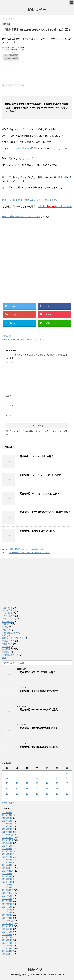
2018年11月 (8, 871)
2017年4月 (7, 910)
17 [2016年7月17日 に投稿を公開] (7, 788)
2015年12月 (8, 954)
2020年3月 (7, 826)
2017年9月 (7, 896)
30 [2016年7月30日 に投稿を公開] (67, 794)
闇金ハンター (37, 10)
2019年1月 (7, 865)
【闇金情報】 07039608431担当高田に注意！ (29, 553)
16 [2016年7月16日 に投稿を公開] (67, 783)
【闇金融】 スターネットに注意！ (35, 456)
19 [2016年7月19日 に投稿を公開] (27, 788)
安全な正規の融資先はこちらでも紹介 (21, 217)
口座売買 (6, 624)
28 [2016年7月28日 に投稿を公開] (47, 794)
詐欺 (4, 635)
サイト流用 (7, 610)
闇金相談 (6, 652)
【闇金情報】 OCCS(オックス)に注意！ (38, 494)
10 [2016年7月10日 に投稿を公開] (7, 783)
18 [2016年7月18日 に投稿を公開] (17, 788)
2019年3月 (7, 860)
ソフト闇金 (7, 613)
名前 (8, 396)
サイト (9, 415)
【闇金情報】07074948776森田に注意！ (39, 728)
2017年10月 (8, 893)
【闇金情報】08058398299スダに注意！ (39, 710)
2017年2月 (7, 915)
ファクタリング (9, 619)
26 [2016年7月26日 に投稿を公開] (27, 794)
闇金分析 (6, 647)
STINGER (60, 975)
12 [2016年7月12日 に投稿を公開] (27, 783)
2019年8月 (7, 846)
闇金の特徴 (7, 644)
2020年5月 (7, 821)
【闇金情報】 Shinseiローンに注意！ (37, 531)
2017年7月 (7, 901)
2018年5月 (7, 879)
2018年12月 (8, 868)
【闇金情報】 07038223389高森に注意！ (27, 549)
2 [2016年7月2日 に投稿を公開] (67, 773)
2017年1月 (7, 918)
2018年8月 (7, 874)
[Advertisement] (22, 238)
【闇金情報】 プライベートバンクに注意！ (40, 475)
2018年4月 (7, 882)
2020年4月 (7, 824)
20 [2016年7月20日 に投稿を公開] (37, 788)
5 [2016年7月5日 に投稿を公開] (27, 778)
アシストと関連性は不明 (23, 148)
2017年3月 (7, 912)
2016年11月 (8, 924)
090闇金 (31, 340)
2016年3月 (7, 946)
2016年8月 (7, 932)
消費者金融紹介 (9, 633)
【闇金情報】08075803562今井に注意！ (39, 691)
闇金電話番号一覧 (10, 655)
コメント (10, 362)
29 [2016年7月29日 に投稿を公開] (57, 794)
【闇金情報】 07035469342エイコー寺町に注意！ (44, 512)
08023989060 (21, 340)
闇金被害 (63, 177)
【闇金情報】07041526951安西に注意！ (39, 747)
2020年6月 (7, 818)
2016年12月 (8, 921)
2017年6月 (7, 904)
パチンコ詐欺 (8, 616)
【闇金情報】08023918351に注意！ (36, 672)
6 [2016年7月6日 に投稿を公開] (37, 778)
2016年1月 (7, 951)
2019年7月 (7, 849)
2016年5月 (7, 940)
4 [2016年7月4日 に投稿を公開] (17, 778)
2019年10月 (8, 840)
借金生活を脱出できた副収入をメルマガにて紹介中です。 (31, 200)
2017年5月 (7, 907)
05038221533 (10, 340)
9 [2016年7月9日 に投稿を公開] (67, 778)
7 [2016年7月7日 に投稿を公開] (47, 778)
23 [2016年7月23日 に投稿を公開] (67, 788)
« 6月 (4, 803)
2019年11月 (8, 838)
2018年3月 (7, 885)
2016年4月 (7, 943)
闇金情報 (8, 336)
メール (9, 406)
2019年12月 (8, 835)
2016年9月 (7, 929)
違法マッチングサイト (13, 638)
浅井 (44, 340)
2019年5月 (7, 854)
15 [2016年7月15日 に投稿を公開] (57, 783)
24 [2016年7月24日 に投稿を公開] (7, 794)
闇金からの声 (8, 641)
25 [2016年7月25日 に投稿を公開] (17, 794)
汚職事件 (6, 630)
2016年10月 (8, 926)
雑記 (4, 658)
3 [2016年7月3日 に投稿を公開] (7, 778)
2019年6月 (7, 851)
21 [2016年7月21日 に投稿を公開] (47, 788)
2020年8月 (7, 813)
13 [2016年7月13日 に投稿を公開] (37, 783)
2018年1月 (7, 887)
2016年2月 (7, 948)
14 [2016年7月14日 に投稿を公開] (47, 783)
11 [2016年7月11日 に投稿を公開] (17, 783)
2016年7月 (7, 935)
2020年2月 (7, 829)
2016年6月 (7, 937)
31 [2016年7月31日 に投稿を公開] (7, 799)
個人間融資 (7, 622)
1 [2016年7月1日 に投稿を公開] (57, 773)
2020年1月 (7, 832)
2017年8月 (7, 899)
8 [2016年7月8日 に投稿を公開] (57, 778)
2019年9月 (7, 843)
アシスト (38, 340)
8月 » (11, 803)
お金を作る (7, 608)
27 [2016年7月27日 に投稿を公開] (37, 794)
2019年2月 (7, 863)
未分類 (5, 627)
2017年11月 (8, 890)
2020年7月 (7, 815)
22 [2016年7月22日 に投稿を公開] (57, 788)
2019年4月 (7, 857)
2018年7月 (7, 876)
